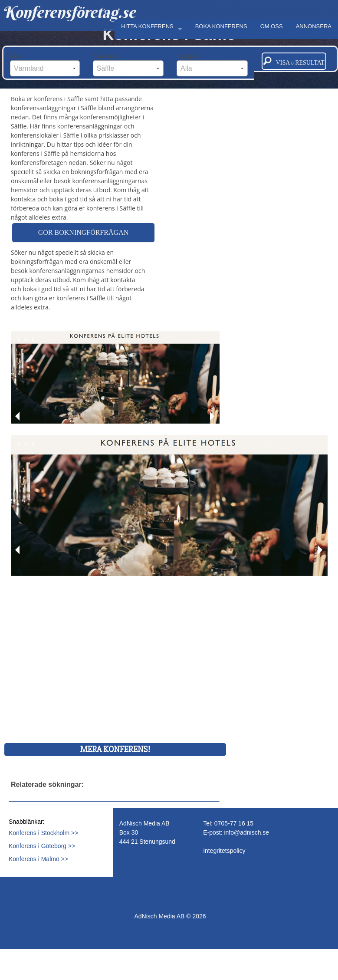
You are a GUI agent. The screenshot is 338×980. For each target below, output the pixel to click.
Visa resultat (294, 61)
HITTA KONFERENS (147, 26)
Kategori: (212, 64)
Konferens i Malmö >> (38, 859)
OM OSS (272, 26)
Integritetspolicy (224, 851)
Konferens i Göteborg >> (42, 846)
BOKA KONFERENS (221, 26)
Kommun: (128, 64)
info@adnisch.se (246, 832)
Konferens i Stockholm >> (43, 833)
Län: (45, 64)
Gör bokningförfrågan (83, 232)
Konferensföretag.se (69, 12)
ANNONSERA (314, 26)
